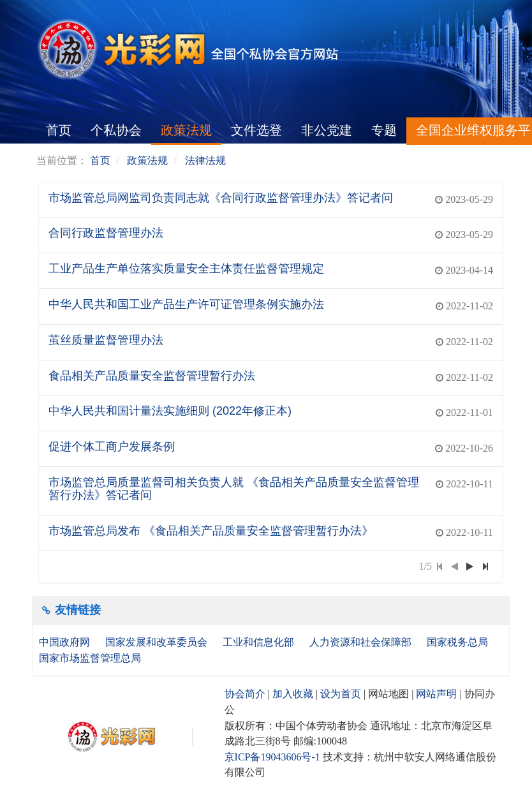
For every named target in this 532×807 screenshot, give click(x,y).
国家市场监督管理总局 (90, 658)
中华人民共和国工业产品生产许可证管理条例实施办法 (186, 304)
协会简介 (245, 694)
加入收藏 (293, 694)
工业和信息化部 (260, 642)
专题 (384, 130)
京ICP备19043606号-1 (272, 757)
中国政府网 (66, 642)
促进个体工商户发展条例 (112, 447)
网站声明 (436, 694)
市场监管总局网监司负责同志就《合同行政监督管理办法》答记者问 (221, 198)
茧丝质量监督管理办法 (106, 340)
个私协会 (116, 130)
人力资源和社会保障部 (362, 642)
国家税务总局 (459, 642)
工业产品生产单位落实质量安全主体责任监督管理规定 (186, 269)
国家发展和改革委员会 (158, 642)
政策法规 (186, 130)
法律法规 (205, 160)
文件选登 (256, 130)
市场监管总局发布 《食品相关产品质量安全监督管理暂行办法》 (211, 531)
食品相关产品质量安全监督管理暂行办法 (152, 376)
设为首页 (341, 694)
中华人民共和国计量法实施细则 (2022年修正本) (170, 411)
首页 (59, 130)
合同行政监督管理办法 (106, 233)
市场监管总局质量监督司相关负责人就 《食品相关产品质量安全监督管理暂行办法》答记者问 (234, 489)
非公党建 (327, 130)
